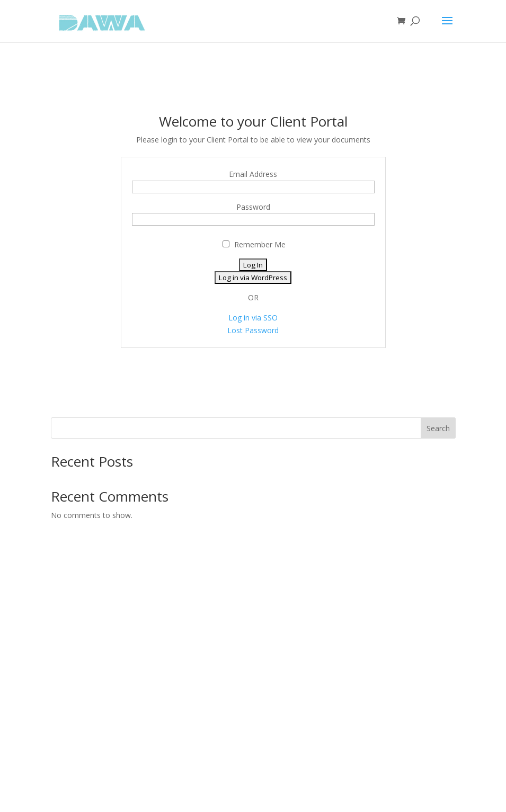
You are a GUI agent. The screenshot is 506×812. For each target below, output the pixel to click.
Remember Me (254, 244)
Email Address (253, 174)
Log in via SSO (253, 318)
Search (438, 428)
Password (253, 207)
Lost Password (253, 330)
